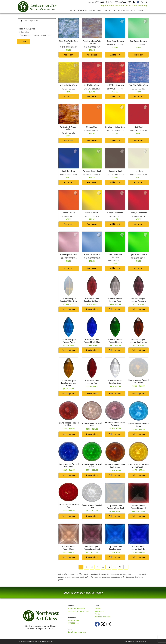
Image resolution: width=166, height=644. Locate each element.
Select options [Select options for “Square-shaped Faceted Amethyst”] (92, 557)
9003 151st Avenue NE (77, 608)
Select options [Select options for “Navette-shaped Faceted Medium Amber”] (69, 394)
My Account (99, 611)
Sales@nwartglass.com (77, 632)
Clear (24, 42)
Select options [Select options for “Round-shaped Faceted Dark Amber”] (115, 475)
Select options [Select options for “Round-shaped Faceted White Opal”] (139, 394)
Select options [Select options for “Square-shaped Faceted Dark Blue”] (139, 557)
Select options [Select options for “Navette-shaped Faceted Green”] (115, 350)
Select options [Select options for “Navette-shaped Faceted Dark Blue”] (92, 350)
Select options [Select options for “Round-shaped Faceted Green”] (92, 475)
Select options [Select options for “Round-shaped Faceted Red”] (69, 516)
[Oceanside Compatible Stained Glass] (21, 35)
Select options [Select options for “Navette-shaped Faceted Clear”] (115, 394)
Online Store (95, 10)
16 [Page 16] (114, 567)
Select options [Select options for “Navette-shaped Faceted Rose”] (115, 309)
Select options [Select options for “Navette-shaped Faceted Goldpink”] (92, 309)
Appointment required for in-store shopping (124, 5)
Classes (108, 10)
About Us (82, 10)
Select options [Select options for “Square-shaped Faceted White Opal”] (115, 516)
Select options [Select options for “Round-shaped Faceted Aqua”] (139, 434)
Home (73, 10)
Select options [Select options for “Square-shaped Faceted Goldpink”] (139, 516)
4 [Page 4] (98, 567)
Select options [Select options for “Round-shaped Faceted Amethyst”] (115, 434)
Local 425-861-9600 (96, 2)
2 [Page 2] (87, 567)
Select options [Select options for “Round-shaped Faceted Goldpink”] (69, 434)
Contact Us (143, 10)
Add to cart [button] (69, 55)
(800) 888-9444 (74, 623)
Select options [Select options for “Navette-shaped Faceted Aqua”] (69, 350)
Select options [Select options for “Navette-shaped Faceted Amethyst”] (139, 309)
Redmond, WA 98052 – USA (78, 611)
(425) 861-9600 (74, 620)
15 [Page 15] (109, 567)
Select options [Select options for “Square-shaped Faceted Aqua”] (115, 557)
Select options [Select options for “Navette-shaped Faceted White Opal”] (69, 309)
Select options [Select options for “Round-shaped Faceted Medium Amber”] (139, 475)
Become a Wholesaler (124, 10)
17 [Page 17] (120, 567)
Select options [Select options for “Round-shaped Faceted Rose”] (92, 434)
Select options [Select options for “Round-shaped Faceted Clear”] (92, 516)
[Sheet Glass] (19, 32)
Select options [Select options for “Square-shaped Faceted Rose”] (69, 557)
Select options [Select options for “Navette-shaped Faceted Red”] (92, 394)
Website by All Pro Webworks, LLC (136, 642)
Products (98, 608)
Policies (98, 614)
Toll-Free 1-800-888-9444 (116, 2)
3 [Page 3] (92, 567)
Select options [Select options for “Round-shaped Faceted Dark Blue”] (69, 475)
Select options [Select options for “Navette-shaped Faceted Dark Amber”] (139, 350)
